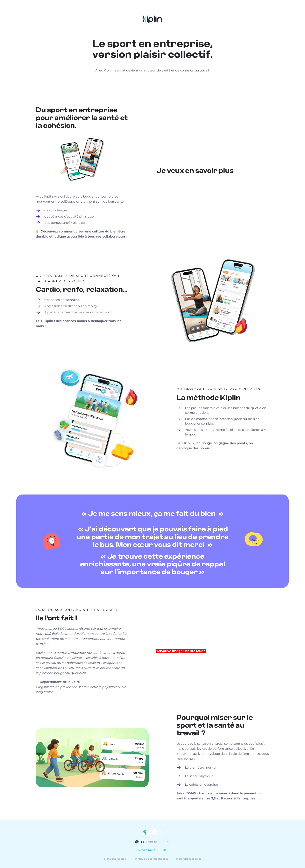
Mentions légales (115, 859)
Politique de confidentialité (151, 859)
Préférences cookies (189, 859)
